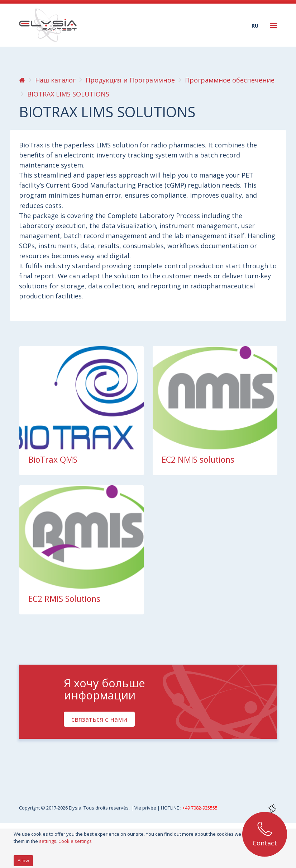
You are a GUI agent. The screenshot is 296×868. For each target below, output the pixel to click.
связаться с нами (99, 719)
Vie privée (146, 808)
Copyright (30, 808)
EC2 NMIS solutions (198, 459)
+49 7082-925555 (200, 808)
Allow (23, 860)
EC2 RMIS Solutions (64, 599)
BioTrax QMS (53, 459)
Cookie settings (75, 841)
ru (255, 26)
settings (48, 841)
